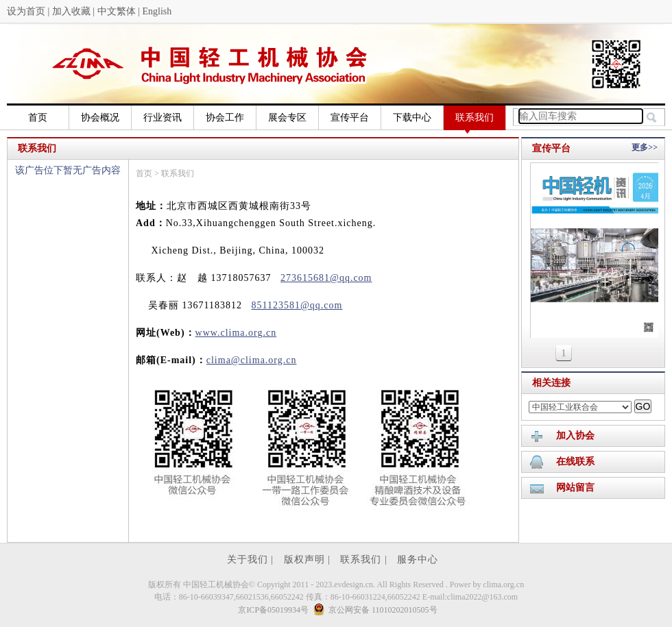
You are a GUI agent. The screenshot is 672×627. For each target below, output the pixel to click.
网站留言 (575, 488)
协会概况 (100, 118)
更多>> (645, 147)
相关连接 (551, 383)
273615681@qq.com (326, 278)
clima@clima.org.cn (252, 360)
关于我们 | (252, 560)
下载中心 (412, 118)
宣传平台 (350, 118)
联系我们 (475, 121)
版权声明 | (309, 560)
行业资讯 (163, 118)
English (157, 11)
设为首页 (26, 11)
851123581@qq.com (297, 305)
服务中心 (418, 560)
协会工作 (225, 118)
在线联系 (575, 462)
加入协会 (575, 435)
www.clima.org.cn (236, 333)
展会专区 (287, 118)
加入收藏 (71, 11)
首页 (38, 118)
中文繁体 (117, 11)
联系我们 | (365, 560)
